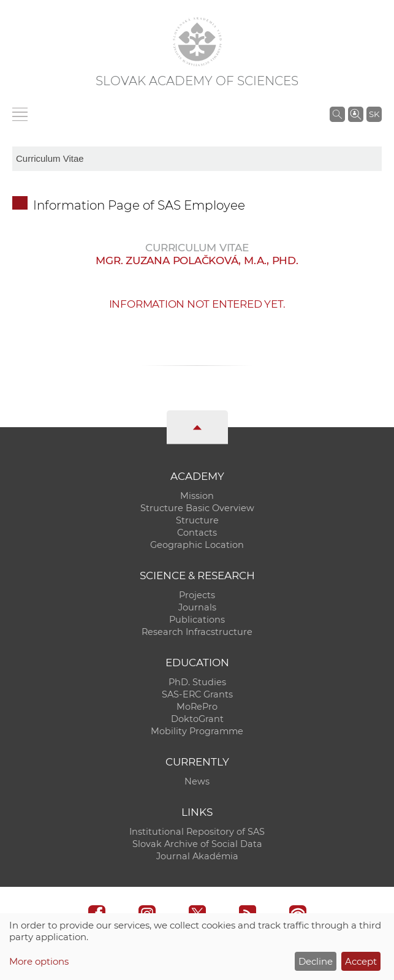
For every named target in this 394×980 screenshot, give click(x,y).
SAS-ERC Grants (197, 694)
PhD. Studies (197, 682)
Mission (197, 496)
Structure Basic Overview (197, 508)
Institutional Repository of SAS (197, 832)
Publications (197, 620)
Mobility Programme (197, 731)
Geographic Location (197, 545)
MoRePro (197, 707)
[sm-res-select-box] (197, 159)
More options (39, 961)
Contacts (197, 533)
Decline (316, 961)
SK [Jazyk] (374, 114)
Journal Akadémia (197, 856)
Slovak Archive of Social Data (197, 844)
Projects (197, 595)
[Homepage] (197, 42)
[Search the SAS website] (337, 114)
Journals (197, 607)
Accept (361, 961)
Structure (197, 520)
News (197, 781)
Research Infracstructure (197, 632)
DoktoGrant (197, 719)
